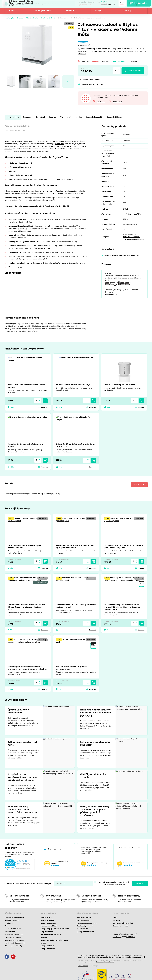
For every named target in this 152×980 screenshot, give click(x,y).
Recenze (52, 117)
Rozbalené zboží (48, 18)
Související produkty (94, 117)
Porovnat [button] (134, 62)
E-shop (12, 11)
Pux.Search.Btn (32, 4)
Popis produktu (13, 117)
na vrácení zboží (90, 80)
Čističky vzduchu (12, 920)
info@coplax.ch (111, 294)
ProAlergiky (9, 18)
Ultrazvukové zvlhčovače (133, 239)
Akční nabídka (32, 18)
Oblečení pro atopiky (13, 946)
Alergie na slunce (48, 949)
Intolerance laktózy (49, 926)
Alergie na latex (47, 946)
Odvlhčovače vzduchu (14, 935)
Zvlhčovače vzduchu (131, 237)
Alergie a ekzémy (45, 11)
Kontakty (127, 11)
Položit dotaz (139, 485)
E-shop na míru (83, 966)
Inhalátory (9, 923)
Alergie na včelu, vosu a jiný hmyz (54, 940)
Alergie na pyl (46, 918)
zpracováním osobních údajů (119, 882)
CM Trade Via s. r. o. (100, 955)
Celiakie (44, 937)
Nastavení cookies (120, 926)
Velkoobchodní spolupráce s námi (133, 957)
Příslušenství (65, 117)
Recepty (98, 11)
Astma (43, 943)
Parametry (28, 117)
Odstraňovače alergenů (15, 940)
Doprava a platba (84, 918)
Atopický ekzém (47, 932)
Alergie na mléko (47, 920)
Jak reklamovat (83, 920)
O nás (115, 918)
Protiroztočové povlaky (14, 918)
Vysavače (9, 926)
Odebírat (140, 884)
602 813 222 (88, 5)
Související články (114, 117)
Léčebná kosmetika (13, 929)
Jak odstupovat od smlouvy (88, 923)
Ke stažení (40, 117)
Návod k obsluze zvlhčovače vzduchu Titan (122, 256)
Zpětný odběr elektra (85, 932)
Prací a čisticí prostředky (15, 943)
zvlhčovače (59, 144)
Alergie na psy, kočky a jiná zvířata (55, 929)
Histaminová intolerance (51, 935)
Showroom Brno (83, 929)
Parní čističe (10, 932)
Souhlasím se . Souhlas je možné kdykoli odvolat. (114, 883)
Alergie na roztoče (48, 923)
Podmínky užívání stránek (105, 962)
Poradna (70, 11)
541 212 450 (117, 102)
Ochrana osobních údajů (123, 923)
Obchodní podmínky (85, 926)
